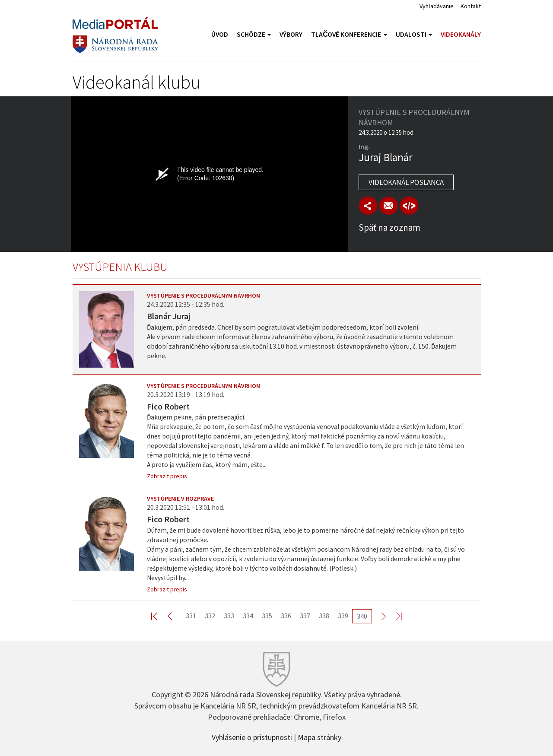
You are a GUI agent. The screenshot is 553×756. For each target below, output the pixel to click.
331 (191, 616)
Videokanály (461, 34)
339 (343, 616)
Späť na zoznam (389, 227)
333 (229, 616)
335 (267, 616)
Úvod (220, 34)
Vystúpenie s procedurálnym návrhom (204, 295)
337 (305, 616)
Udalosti (414, 34)
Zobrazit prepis (167, 476)
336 (286, 616)
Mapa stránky (319, 737)
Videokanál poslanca (406, 182)
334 (248, 616)
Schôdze (254, 34)
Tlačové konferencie (349, 34)
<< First (159, 616)
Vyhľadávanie (437, 6)
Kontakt (471, 6)
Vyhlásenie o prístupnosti (252, 737)
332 (210, 616)
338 (324, 616)
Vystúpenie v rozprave (180, 499)
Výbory (291, 34)
